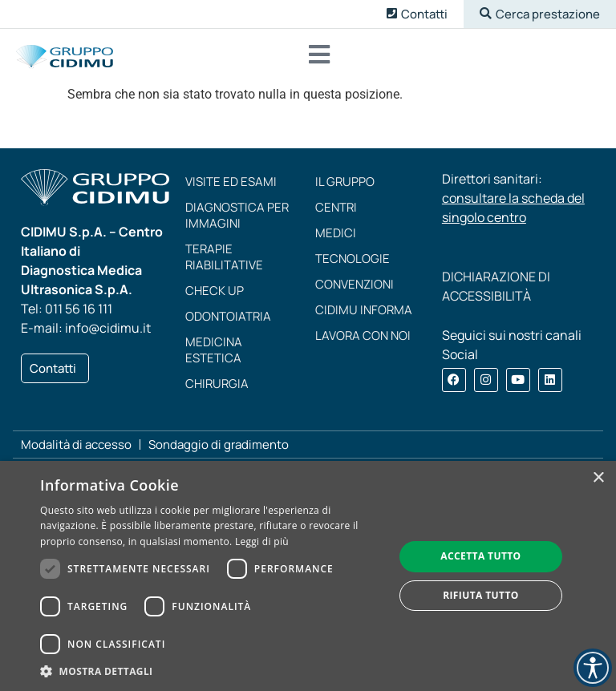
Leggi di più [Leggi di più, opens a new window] (262, 541)
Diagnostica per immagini (237, 217)
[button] (540, 14)
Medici (336, 234)
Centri (336, 209)
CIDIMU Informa (364, 311)
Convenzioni (355, 286)
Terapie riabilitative (224, 259)
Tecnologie (353, 260)
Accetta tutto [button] (480, 556)
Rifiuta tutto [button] (481, 595)
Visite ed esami (231, 183)
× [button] (598, 478)
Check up (215, 292)
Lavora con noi (363, 337)
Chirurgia (217, 385)
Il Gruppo (345, 183)
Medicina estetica (214, 352)
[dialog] (308, 576)
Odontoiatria (228, 318)
